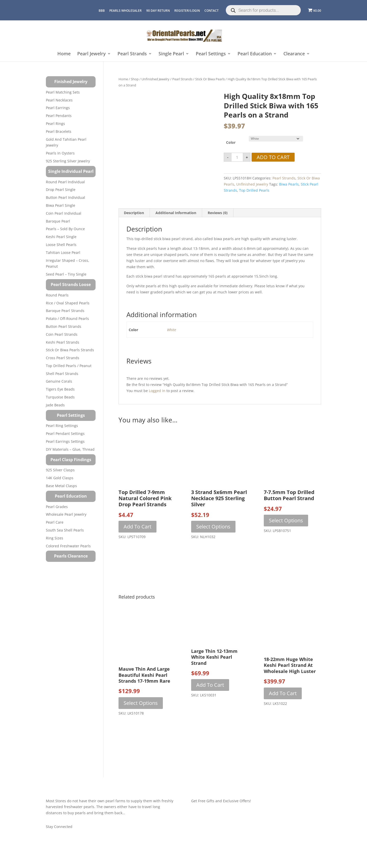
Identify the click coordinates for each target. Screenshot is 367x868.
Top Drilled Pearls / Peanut (69, 366)
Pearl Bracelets (59, 131)
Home (64, 54)
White (172, 330)
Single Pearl (171, 54)
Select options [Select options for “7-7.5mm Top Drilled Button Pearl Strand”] (286, 520)
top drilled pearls (254, 190)
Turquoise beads (60, 397)
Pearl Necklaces (59, 100)
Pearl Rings (55, 124)
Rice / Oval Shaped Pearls (68, 303)
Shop (135, 79)
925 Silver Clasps (60, 470)
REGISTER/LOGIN (187, 11)
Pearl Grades (57, 507)
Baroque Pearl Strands (65, 311)
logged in (157, 391)
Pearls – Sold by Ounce (65, 229)
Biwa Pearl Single (61, 205)
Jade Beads (55, 405)
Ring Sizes (55, 538)
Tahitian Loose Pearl (63, 252)
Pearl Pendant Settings (65, 433)
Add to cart (273, 157)
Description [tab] (134, 213)
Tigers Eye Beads (60, 389)
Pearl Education (255, 54)
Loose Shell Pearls (61, 245)
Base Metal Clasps (61, 486)
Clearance (294, 54)
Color (231, 142)
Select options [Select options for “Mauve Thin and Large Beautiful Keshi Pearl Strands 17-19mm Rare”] (141, 703)
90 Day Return (158, 11)
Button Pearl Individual (65, 197)
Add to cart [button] (137, 527)
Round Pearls (57, 295)
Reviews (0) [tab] (218, 213)
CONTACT (212, 11)
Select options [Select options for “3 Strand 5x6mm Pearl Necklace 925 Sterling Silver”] (213, 527)
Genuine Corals (59, 381)
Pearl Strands (132, 54)
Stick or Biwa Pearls (210, 79)
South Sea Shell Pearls (65, 530)
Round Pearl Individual (65, 182)
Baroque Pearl (58, 221)
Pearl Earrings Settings (65, 441)
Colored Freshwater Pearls (68, 546)
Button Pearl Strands (64, 326)
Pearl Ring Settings (62, 426)
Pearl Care (55, 522)
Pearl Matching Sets (63, 92)
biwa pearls (289, 184)
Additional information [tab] (176, 213)
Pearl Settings (211, 54)
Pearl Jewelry (91, 54)
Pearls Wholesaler (126, 11)
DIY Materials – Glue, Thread (70, 449)
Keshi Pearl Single (61, 237)
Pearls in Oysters (60, 153)
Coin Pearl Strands (62, 334)
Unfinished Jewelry (155, 79)
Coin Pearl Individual (64, 213)
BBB (102, 11)
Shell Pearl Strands (62, 374)
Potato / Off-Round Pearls (67, 319)
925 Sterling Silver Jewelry (68, 161)
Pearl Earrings (58, 108)
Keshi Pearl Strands (63, 342)
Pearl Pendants (59, 116)
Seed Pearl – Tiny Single (66, 274)
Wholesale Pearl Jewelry (66, 514)
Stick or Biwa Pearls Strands (70, 350)
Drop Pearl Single (61, 190)
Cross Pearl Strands (63, 358)
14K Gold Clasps (60, 478)
